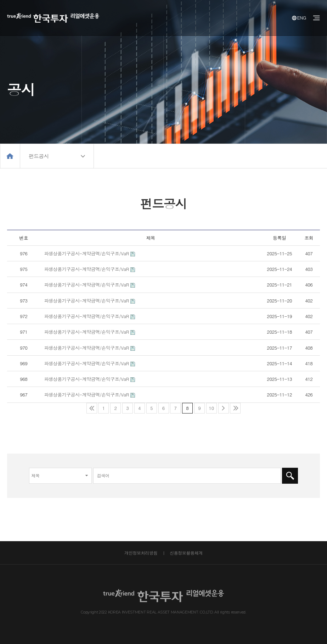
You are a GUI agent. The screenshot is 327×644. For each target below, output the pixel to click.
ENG (299, 18)
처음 (92, 408)
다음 (224, 408)
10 (210, 407)
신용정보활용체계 (186, 553)
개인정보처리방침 (141, 553)
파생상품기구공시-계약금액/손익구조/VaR (87, 253)
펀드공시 (39, 156)
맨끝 (235, 408)
